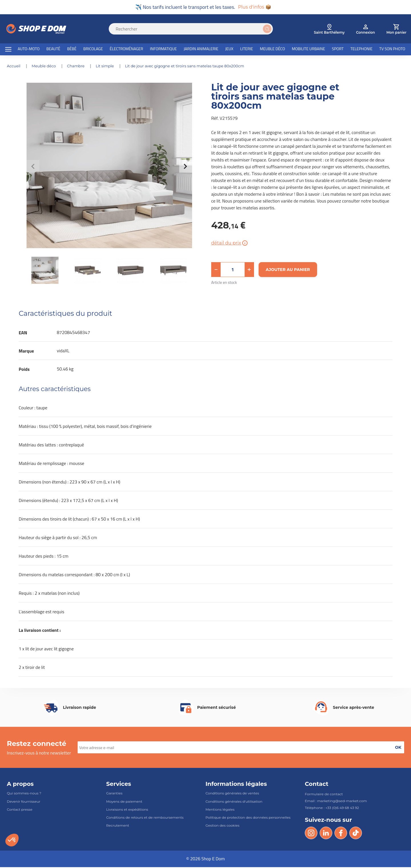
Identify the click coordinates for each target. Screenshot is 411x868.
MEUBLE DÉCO (272, 49)
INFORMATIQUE (163, 49)
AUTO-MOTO (29, 49)
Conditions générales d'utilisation (234, 802)
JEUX (229, 49)
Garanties (114, 794)
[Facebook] (341, 834)
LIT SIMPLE (110, 67)
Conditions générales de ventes (232, 794)
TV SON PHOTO (392, 49)
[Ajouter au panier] (288, 270)
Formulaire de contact (324, 795)
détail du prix (230, 244)
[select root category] (329, 30)
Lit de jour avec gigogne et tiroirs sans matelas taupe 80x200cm (195, 67)
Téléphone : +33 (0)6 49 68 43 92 (332, 809)
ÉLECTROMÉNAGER (126, 49)
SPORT (338, 49)
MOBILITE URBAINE (308, 49)
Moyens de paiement (124, 802)
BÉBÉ (72, 49)
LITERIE (247, 49)
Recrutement (118, 826)
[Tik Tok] (356, 834)
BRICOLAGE (93, 49)
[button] (216, 270)
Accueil (15, 67)
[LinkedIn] (326, 834)
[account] (365, 30)
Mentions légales (220, 810)
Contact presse (20, 810)
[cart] (396, 30)
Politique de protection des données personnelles (248, 818)
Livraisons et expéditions (127, 810)
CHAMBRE (80, 67)
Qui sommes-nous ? (24, 794)
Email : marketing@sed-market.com (336, 802)
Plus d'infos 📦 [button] (254, 7)
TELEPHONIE (361, 49)
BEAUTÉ (54, 49)
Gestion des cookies (222, 826)
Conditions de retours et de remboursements (145, 818)
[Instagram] (311, 834)
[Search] (194, 30)
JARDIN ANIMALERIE (201, 49)
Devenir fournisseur (24, 802)
